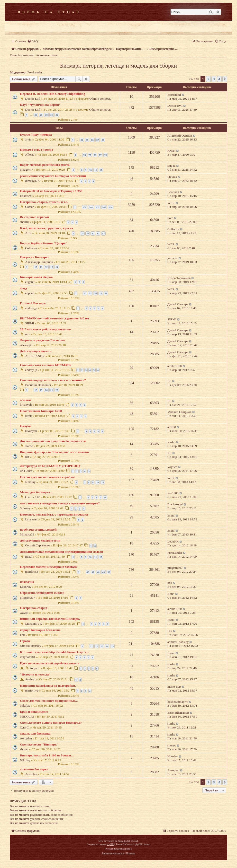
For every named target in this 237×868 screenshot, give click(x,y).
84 (82, 140)
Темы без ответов (22, 55)
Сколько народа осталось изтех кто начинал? (53, 380)
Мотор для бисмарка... (36, 492)
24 (85, 293)
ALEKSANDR (35, 356)
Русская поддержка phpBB (118, 849)
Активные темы (47, 55)
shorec (24, 749)
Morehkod (174, 95)
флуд (23, 288)
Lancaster (31, 519)
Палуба (25, 426)
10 (90, 170)
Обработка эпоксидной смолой (42, 593)
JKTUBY (26, 471)
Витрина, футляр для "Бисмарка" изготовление (55, 452)
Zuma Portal (124, 841)
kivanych (26, 405)
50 (109, 572)
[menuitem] (32, 41)
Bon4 (171, 594)
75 (90, 155)
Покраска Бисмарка (35, 257)
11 (96, 170)
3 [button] (214, 79)
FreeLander (35, 72)
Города (25, 641)
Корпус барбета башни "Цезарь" (44, 243)
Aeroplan (26, 738)
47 (93, 572)
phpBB (110, 844)
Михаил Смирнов (179, 412)
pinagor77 (26, 170)
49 (103, 572)
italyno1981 (28, 657)
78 (106, 155)
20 (46, 390)
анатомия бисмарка (34, 769)
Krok (28, 416)
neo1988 (173, 493)
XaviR (24, 613)
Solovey (25, 508)
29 (41, 115)
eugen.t (30, 282)
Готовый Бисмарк (33, 303)
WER (171, 203)
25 (90, 293)
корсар (30, 293)
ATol (28, 233)
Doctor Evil (33, 99)
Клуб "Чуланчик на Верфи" (40, 105)
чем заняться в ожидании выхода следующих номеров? (60, 503)
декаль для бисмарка (35, 733)
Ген (22, 635)
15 (112, 646)
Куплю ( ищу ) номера (36, 135)
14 (57, 267)
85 (87, 140)
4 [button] (219, 79)
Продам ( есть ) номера (36, 150)
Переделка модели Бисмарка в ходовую (48, 567)
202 (97, 207)
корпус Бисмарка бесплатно (40, 630)
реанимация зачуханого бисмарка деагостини (53, 176)
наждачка (27, 582)
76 (95, 155)
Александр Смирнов (39, 262)
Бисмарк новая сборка (36, 277)
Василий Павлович (38, 385)
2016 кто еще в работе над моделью (45, 329)
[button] (225, 79)
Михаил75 (27, 534)
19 (41, 390)
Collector (173, 229)
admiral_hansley (31, 646)
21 (52, 390)
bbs (170, 583)
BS (169, 381)
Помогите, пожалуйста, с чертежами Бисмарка (54, 514)
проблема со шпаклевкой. (39, 530)
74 (84, 155)
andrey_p (31, 308)
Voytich (172, 467)
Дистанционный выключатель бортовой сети (53, 441)
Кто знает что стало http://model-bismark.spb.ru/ (55, 652)
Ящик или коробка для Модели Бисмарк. (50, 619)
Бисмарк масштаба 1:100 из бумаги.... (47, 755)
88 (103, 140)
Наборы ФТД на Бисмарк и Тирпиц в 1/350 (51, 191)
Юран (171, 151)
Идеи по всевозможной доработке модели (50, 663)
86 (92, 140)
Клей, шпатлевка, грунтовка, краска (46, 228)
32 (57, 115)
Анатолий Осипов (180, 136)
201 (91, 207)
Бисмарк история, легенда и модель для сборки (119, 66)
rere (28, 334)
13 (52, 267)
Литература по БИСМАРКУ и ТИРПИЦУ (50, 466)
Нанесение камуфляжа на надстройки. (48, 686)
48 (98, 572)
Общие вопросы (100, 99)
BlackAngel (175, 504)
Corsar (29, 207)
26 (95, 293)
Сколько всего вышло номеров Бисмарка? (51, 723)
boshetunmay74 (178, 702)
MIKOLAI (27, 716)
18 (36, 390)
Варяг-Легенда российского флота (45, 165)
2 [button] (208, 79)
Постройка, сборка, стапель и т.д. (44, 202)
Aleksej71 (26, 345)
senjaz (171, 166)
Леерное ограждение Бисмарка (42, 340)
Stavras (172, 177)
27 (101, 293)
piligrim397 (175, 568)
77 (100, 155)
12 (101, 170)
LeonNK (173, 541)
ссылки (25, 400)
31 (52, 115)
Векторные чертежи (34, 217)
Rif (27, 457)
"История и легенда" (35, 674)
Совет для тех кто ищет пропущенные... (49, 701)
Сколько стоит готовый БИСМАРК (46, 365)
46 (88, 572)
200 (85, 207)
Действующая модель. (36, 351)
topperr (35, 668)
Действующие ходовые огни (40, 540)
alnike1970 (175, 366)
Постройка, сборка (34, 608)
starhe (29, 446)
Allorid (30, 154)
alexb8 (172, 427)
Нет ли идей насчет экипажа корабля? (48, 477)
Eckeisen (26, 196)
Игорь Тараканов (179, 278)
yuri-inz (173, 258)
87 (98, 140)
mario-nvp (32, 690)
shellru (24, 222)
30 (46, 115)
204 (111, 207)
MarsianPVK (34, 624)
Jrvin (28, 139)
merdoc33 (32, 572)
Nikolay (30, 482)
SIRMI (30, 323)
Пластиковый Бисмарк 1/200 (41, 411)
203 (104, 207)
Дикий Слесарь (178, 304)
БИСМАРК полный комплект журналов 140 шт (55, 318)
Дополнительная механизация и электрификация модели (62, 552)
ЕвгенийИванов (178, 713)
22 (57, 390)
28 (36, 115)
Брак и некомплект (34, 712)
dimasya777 (33, 181)
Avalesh (30, 679)
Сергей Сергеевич (37, 545)
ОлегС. (25, 727)
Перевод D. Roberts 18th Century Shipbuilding (53, 94)
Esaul (171, 515)
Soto (170, 218)
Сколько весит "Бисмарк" (39, 744)
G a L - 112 (32, 497)
